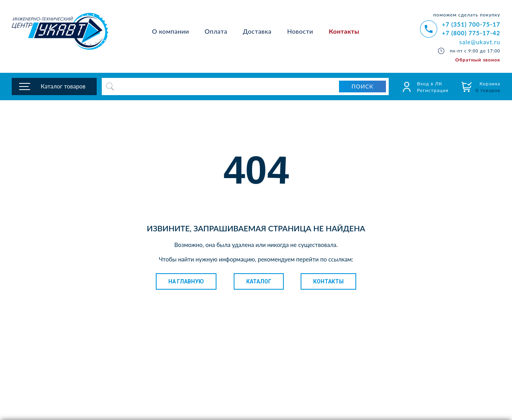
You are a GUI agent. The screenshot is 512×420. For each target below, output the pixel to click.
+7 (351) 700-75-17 (471, 24)
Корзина (488, 87)
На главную (186, 281)
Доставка (257, 31)
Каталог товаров (63, 86)
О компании (170, 31)
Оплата (216, 31)
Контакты (344, 31)
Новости (300, 31)
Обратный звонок (478, 60)
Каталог (259, 281)
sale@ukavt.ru (480, 42)
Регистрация (433, 90)
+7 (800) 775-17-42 (471, 33)
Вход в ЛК (430, 84)
